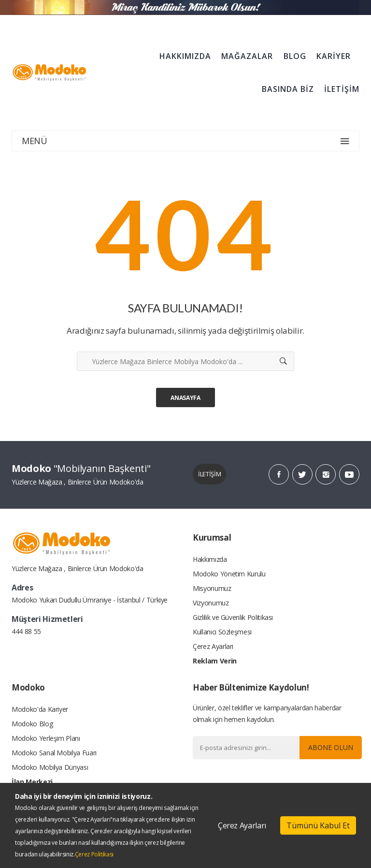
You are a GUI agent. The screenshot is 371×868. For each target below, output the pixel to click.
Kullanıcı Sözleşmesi (222, 632)
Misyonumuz (212, 588)
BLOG (295, 56)
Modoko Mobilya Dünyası (50, 767)
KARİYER (334, 56)
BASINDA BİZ (288, 89)
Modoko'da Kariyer (40, 709)
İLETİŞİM (342, 89)
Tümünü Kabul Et (318, 825)
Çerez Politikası (94, 854)
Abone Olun (331, 747)
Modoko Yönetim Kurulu (229, 574)
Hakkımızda (210, 559)
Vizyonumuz (211, 603)
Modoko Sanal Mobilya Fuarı (54, 753)
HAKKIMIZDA (185, 56)
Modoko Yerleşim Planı (46, 738)
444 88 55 (26, 631)
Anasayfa (185, 398)
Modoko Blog (32, 724)
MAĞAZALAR (247, 56)
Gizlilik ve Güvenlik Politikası (233, 617)
